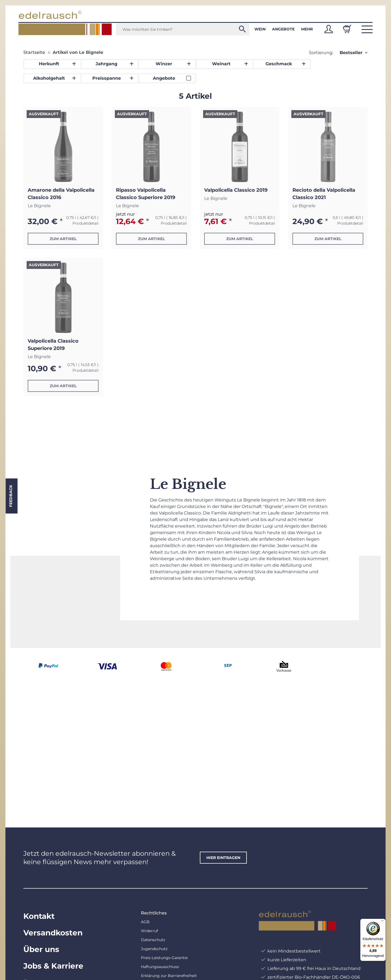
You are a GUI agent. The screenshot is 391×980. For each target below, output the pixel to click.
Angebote (283, 29)
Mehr (307, 29)
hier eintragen (223, 858)
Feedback (11, 496)
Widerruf (149, 931)
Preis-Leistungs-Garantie (164, 958)
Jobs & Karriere (53, 966)
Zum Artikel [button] (63, 239)
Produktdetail (86, 223)
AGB (145, 922)
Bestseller (351, 53)
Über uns (41, 949)
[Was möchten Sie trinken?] (183, 29)
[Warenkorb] (347, 29)
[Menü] (382, 922)
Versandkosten (53, 933)
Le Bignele (39, 206)
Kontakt (39, 916)
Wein (260, 29)
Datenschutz (153, 940)
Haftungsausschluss (160, 967)
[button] (329, 29)
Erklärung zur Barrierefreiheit (169, 976)
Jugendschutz (154, 949)
